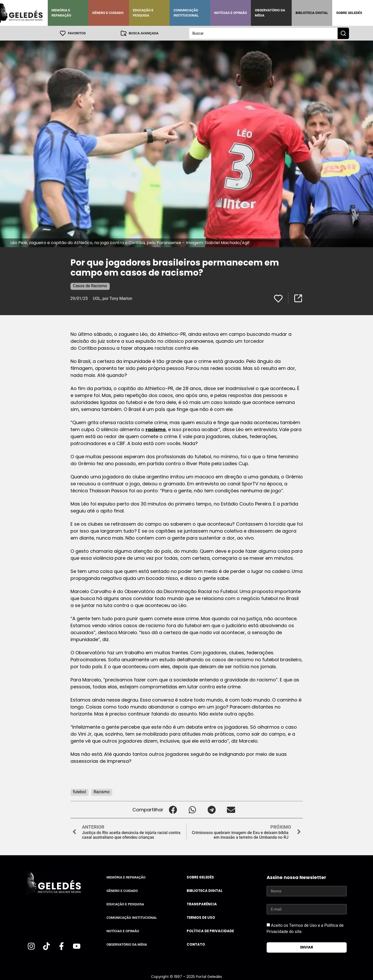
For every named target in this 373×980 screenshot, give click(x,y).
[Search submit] (343, 33)
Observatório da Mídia (270, 13)
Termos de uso (201, 917)
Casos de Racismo (90, 286)
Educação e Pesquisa (143, 13)
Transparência (202, 904)
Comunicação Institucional (186, 13)
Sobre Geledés (349, 13)
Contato (196, 944)
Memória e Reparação (61, 13)
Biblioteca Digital (312, 13)
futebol (80, 792)
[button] (173, 809)
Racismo (102, 792)
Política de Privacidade (210, 931)
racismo (156, 429)
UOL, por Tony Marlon (113, 298)
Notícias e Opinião (231, 13)
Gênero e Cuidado (108, 13)
